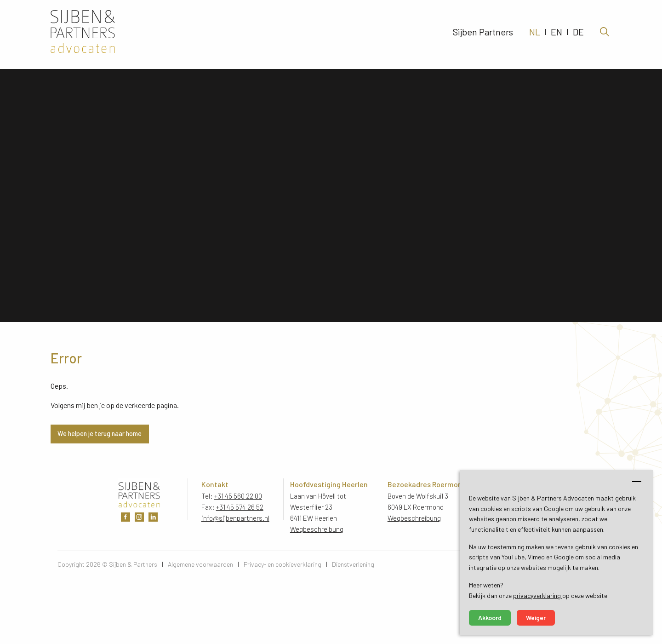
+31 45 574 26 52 (240, 507)
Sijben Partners (483, 34)
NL (535, 34)
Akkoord (490, 618)
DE (578, 34)
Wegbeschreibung (317, 529)
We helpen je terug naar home (100, 434)
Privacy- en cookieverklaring (282, 564)
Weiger (536, 618)
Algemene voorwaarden (200, 564)
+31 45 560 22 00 (238, 496)
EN (556, 34)
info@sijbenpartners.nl (235, 518)
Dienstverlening (353, 564)
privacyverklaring (538, 595)
